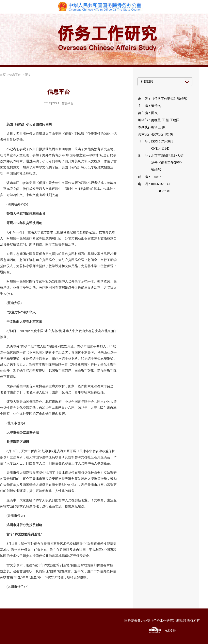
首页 (3, 75)
